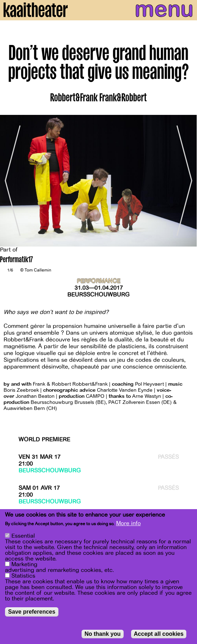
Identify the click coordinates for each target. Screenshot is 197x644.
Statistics (23, 576)
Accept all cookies (159, 634)
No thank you (102, 634)
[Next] (186, 181)
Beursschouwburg (98, 295)
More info (128, 523)
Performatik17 (16, 260)
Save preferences (32, 612)
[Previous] (11, 181)
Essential (23, 536)
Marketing (24, 564)
